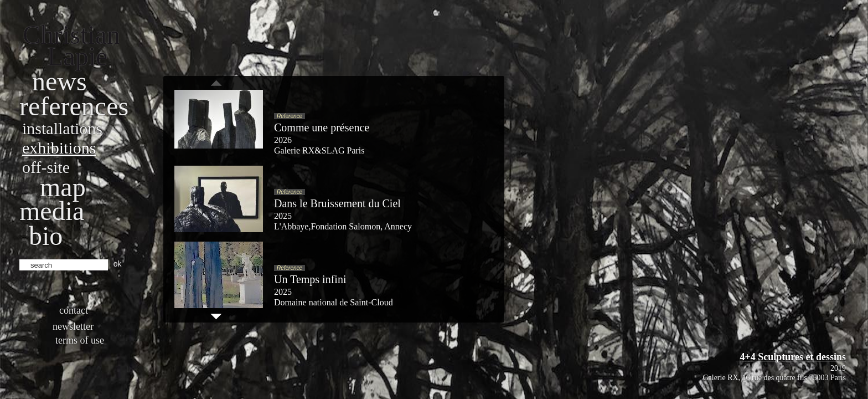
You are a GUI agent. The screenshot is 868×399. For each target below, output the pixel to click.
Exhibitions (59, 148)
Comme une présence (322, 127)
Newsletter (73, 326)
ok (118, 264)
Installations (62, 128)
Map (63, 187)
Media (52, 211)
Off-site (46, 167)
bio (46, 236)
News (60, 81)
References (74, 106)
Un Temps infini (310, 279)
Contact (74, 310)
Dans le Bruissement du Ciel (337, 203)
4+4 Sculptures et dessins (793, 357)
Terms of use (80, 340)
